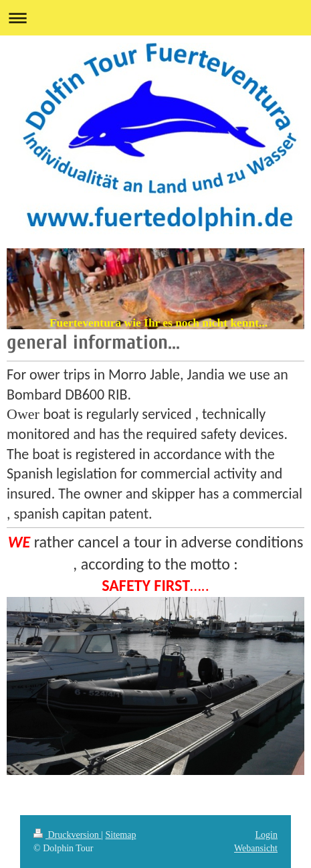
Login (267, 835)
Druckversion (67, 835)
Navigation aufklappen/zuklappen (155, 18)
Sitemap (121, 835)
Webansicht (256, 848)
